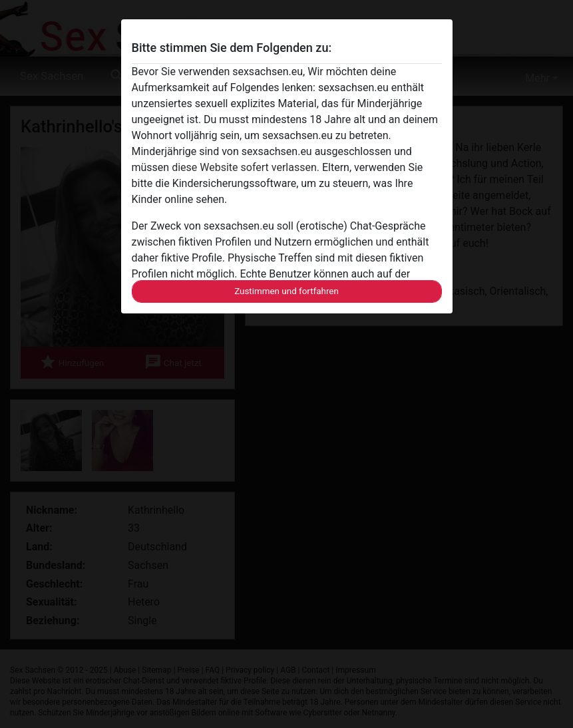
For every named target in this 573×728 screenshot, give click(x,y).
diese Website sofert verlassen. (246, 167)
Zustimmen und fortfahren (286, 291)
